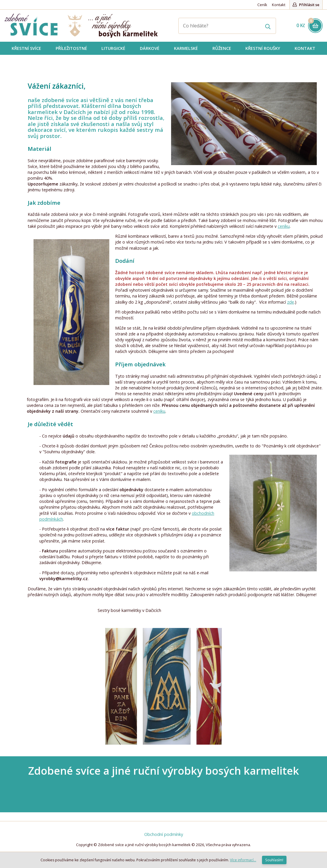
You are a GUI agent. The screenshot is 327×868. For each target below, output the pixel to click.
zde (291, 302)
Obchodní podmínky (164, 834)
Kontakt (279, 5)
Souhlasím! (274, 860)
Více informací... (243, 860)
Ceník (262, 5)
